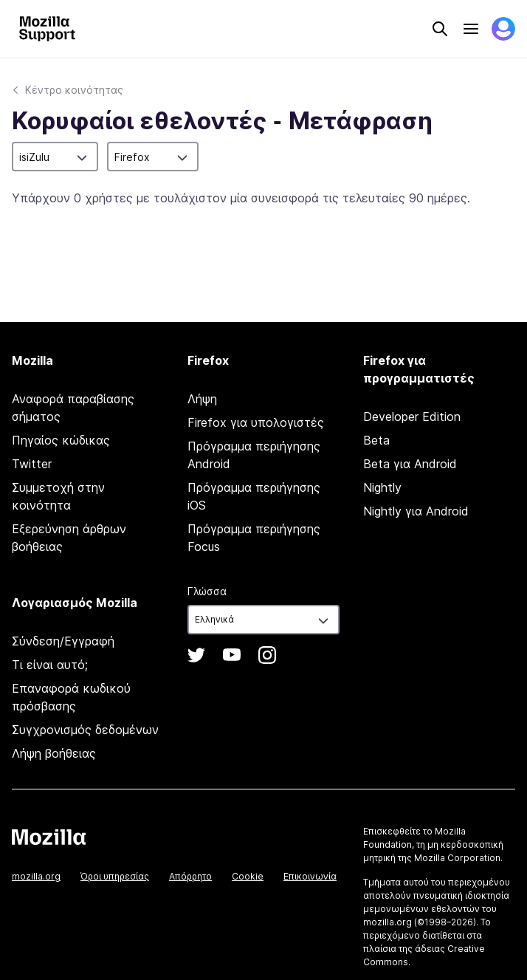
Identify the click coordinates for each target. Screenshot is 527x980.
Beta (376, 440)
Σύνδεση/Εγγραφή (63, 641)
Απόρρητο (190, 876)
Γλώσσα (207, 591)
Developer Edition (412, 417)
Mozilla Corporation (457, 858)
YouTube (232, 655)
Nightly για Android (416, 511)
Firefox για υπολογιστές (256, 422)
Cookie (248, 876)
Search (440, 29)
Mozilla (49, 837)
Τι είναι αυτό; (50, 665)
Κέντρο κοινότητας (74, 90)
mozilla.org (36, 876)
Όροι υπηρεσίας (115, 876)
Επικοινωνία (310, 876)
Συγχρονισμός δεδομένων (85, 730)
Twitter (32, 464)
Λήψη (202, 399)
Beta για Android (410, 464)
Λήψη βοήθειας (54, 753)
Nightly (382, 487)
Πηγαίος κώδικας (61, 440)
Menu (471, 29)
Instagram (267, 655)
